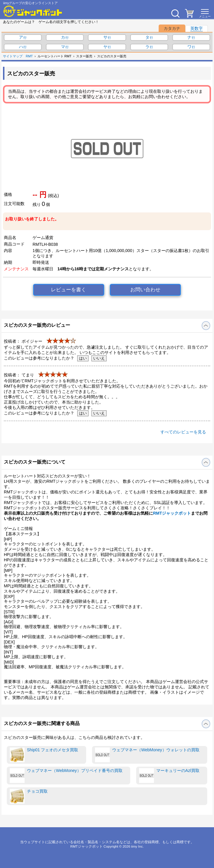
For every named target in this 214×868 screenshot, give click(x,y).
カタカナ (172, 28)
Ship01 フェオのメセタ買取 (44, 755)
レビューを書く (69, 290)
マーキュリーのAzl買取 (169, 776)
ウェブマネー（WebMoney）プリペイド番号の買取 (66, 776)
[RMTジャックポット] (33, 11)
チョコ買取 (29, 796)
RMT (29, 56)
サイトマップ (13, 56)
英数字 (197, 28)
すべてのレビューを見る (183, 432)
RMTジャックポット (172, 513)
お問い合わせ (145, 290)
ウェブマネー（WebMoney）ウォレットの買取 (147, 755)
